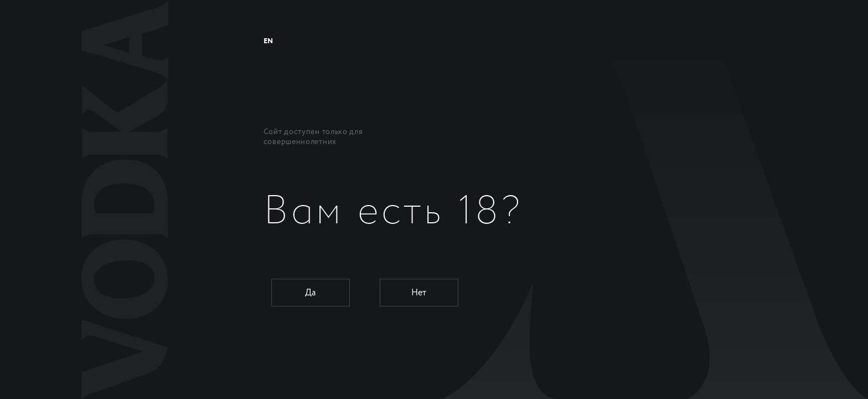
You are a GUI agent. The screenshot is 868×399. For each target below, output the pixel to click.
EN (268, 41)
